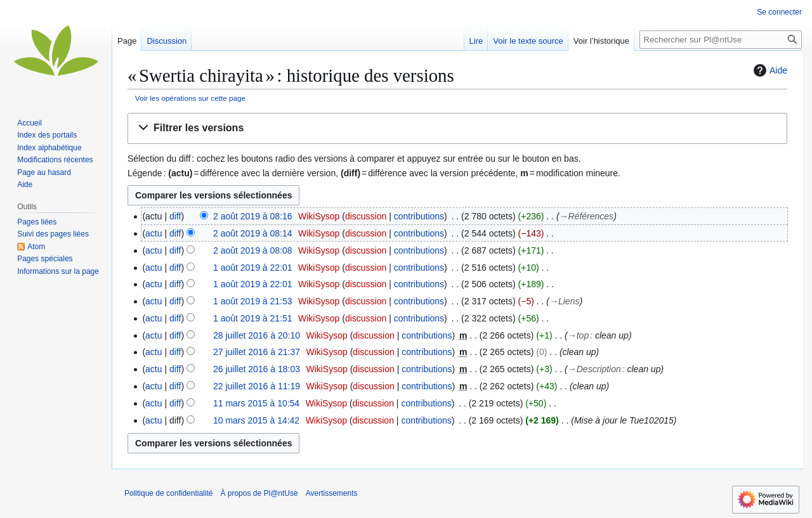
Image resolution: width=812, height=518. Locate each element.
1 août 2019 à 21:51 (253, 318)
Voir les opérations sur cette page (190, 98)
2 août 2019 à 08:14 (253, 233)
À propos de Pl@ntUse (259, 493)
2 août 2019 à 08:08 (253, 250)
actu (154, 233)
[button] (457, 128)
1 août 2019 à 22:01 (253, 268)
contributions (419, 216)
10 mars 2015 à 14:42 (256, 420)
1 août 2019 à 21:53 (253, 301)
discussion (366, 216)
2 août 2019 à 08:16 (253, 216)
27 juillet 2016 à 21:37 (257, 352)
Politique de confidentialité (168, 493)
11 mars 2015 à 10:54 (256, 403)
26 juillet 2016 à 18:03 (257, 369)
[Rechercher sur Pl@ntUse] (721, 40)
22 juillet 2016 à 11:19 (257, 386)
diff (175, 216)
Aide (769, 70)
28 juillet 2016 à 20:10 (257, 335)
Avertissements (332, 493)
